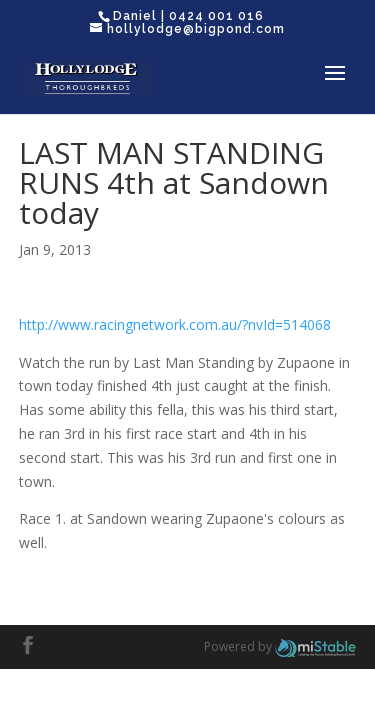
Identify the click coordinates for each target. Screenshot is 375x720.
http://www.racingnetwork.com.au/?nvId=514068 (175, 324)
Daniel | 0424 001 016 (188, 16)
